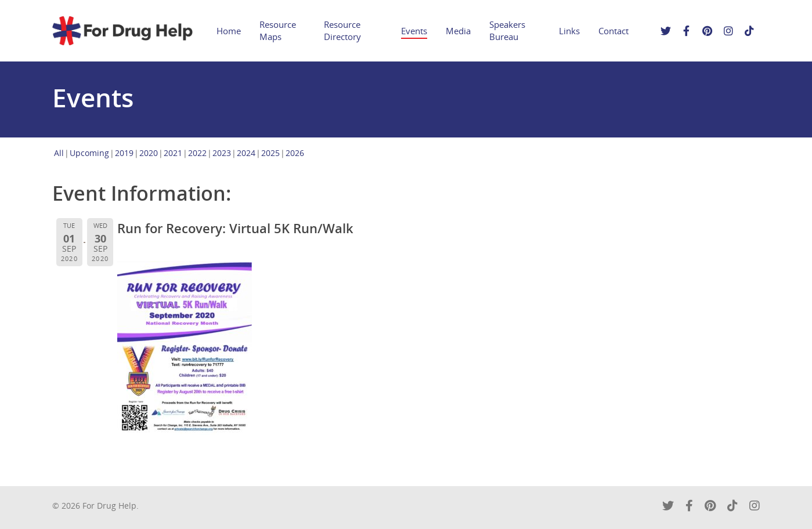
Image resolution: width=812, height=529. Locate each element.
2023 (222, 153)
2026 (295, 153)
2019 (124, 153)
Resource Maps (278, 30)
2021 (173, 153)
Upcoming (89, 153)
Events (414, 31)
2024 (246, 153)
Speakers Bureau (507, 30)
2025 (270, 153)
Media (458, 31)
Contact (613, 31)
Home (229, 31)
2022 (197, 153)
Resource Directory (342, 30)
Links (569, 31)
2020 (149, 153)
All (59, 153)
